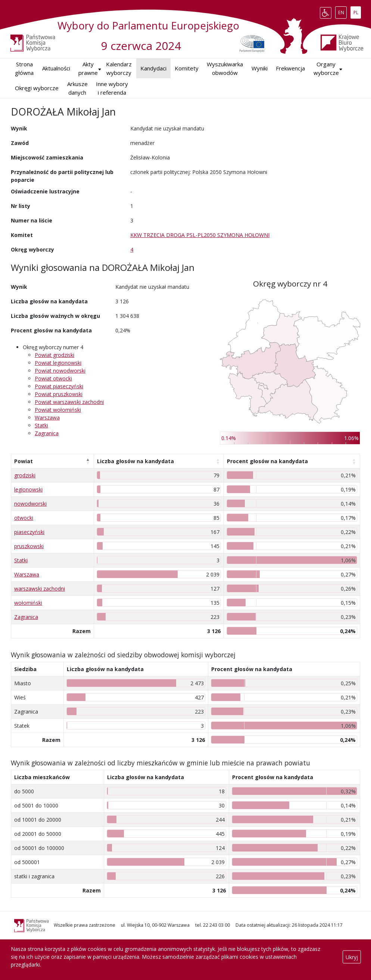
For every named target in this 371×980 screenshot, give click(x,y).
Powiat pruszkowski (59, 394)
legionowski (28, 489)
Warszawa (47, 418)
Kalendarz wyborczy (119, 68)
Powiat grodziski (54, 355)
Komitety (187, 68)
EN (342, 11)
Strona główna (24, 68)
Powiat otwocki (53, 378)
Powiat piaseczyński (59, 386)
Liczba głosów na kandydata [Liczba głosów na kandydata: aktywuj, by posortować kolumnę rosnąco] (135, 461)
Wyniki (260, 68)
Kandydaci (153, 68)
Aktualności (56, 68)
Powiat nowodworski (60, 371)
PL (357, 11)
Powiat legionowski (58, 363)
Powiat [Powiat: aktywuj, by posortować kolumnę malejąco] (24, 461)
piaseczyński (29, 532)
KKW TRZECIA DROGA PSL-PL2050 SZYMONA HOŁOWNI (200, 235)
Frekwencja (290, 68)
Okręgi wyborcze (37, 88)
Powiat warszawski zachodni (69, 402)
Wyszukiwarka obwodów (225, 68)
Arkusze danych (77, 88)
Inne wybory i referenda (112, 88)
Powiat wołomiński (58, 410)
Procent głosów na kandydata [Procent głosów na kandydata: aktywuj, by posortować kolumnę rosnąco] (267, 461)
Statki (41, 425)
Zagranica (47, 433)
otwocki (24, 518)
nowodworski (30, 504)
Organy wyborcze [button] (326, 68)
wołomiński (28, 603)
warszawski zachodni (40, 589)
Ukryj (352, 957)
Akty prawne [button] (88, 68)
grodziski (25, 475)
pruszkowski (29, 546)
